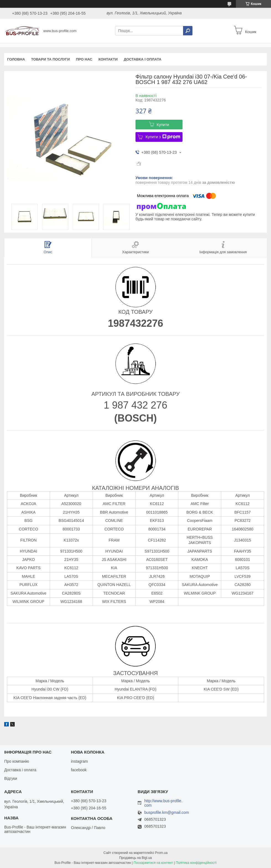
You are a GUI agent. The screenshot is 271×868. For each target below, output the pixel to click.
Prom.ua (161, 853)
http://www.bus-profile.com (163, 803)
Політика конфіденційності (196, 863)
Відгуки (11, 778)
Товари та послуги (50, 59)
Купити (163, 125)
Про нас (84, 59)
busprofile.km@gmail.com (167, 813)
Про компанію (17, 761)
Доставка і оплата (142, 59)
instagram (79, 761)
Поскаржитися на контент (153, 863)
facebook (79, 770)
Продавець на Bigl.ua (135, 858)
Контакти (108, 59)
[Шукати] (188, 31)
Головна (16, 59)
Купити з (163, 137)
